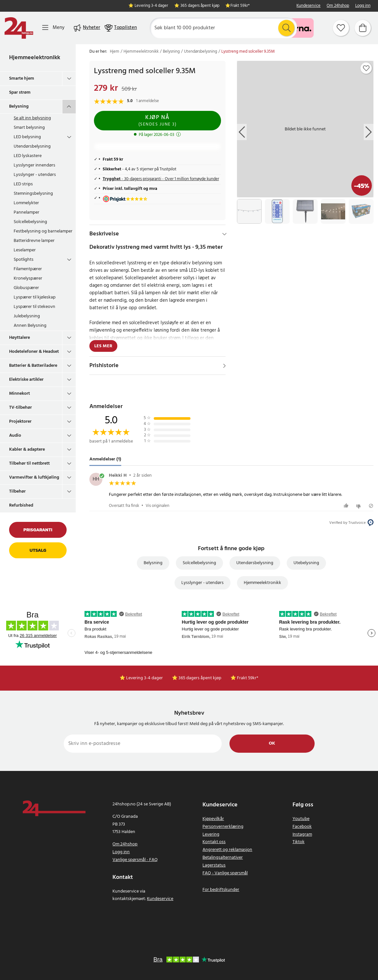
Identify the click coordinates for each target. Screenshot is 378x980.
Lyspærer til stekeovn (34, 307)
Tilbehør (17, 491)
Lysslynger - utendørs (35, 175)
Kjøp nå (158, 120)
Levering (211, 834)
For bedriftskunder (221, 890)
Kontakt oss (214, 842)
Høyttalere (20, 338)
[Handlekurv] (363, 28)
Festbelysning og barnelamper (43, 231)
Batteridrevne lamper (34, 241)
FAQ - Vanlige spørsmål (225, 873)
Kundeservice (308, 6)
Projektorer (20, 422)
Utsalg (38, 550)
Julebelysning (27, 316)
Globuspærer (26, 288)
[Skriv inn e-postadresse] (143, 744)
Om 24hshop (338, 6)
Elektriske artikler (26, 380)
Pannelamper (26, 212)
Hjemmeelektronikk (35, 58)
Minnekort (20, 394)
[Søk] (223, 28)
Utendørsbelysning (32, 146)
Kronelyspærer (28, 278)
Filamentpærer (28, 269)
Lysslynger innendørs (34, 165)
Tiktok (299, 842)
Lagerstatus (214, 865)
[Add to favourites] (366, 68)
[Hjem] (19, 28)
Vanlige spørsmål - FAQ (135, 860)
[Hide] (224, 234)
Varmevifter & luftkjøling (34, 477)
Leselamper (25, 250)
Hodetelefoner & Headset (34, 352)
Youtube (301, 819)
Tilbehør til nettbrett (29, 464)
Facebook (302, 827)
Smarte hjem (22, 79)
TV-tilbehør (20, 408)
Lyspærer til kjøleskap (35, 297)
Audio (15, 436)
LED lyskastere (28, 156)
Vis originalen (157, 506)
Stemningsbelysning (33, 194)
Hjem (115, 52)
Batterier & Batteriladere (33, 366)
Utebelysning (306, 563)
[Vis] (224, 366)
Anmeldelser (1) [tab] (105, 459)
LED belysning (27, 137)
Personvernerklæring (223, 827)
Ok (272, 743)
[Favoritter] (341, 28)
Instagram (302, 834)
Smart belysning (29, 128)
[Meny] (53, 28)
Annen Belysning (30, 326)
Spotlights (24, 260)
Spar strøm (20, 93)
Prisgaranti (38, 530)
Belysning (19, 106)
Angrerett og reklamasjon (227, 850)
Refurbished (21, 505)
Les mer (103, 346)
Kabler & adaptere (27, 450)
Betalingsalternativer (223, 858)
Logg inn (363, 6)
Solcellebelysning (30, 222)
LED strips (23, 184)
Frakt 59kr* (240, 6)
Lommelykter (26, 203)
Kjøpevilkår (213, 819)
